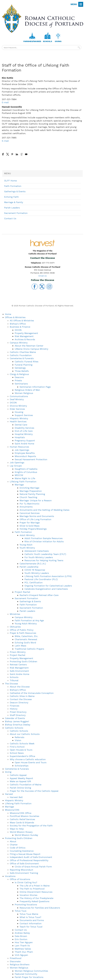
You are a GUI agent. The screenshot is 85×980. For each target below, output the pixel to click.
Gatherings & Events (15, 191)
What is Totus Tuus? (30, 917)
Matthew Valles (23, 949)
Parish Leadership (29, 567)
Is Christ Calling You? (26, 882)
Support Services (24, 415)
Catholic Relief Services (22, 819)
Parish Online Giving (20, 788)
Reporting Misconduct (21, 870)
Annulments (26, 507)
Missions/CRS (12, 810)
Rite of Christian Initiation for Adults (44, 541)
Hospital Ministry (24, 434)
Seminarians (21, 384)
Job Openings (22, 450)
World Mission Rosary (21, 832)
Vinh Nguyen (21, 955)
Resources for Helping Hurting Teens (44, 560)
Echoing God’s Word (25, 643)
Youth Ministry (27, 548)
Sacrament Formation (16, 213)
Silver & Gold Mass (29, 526)
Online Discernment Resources (36, 892)
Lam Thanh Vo (22, 946)
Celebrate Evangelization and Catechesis (46, 589)
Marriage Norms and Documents (37, 516)
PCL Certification (34, 582)
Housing (19, 412)
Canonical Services (30, 513)
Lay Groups (16, 466)
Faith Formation (13, 186)
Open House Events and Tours (31, 762)
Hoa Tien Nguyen (24, 942)
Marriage (19, 485)
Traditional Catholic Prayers (29, 649)
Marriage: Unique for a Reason (36, 500)
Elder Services (17, 409)
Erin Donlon (21, 939)
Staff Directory (18, 715)
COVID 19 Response (35, 570)
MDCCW (19, 475)
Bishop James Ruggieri (17, 721)
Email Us (43, 276)
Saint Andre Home (20, 674)
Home (8, 314)
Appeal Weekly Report (21, 778)
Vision (18, 740)
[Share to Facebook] (3, 154)
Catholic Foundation (21, 355)
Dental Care (21, 425)
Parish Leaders (12, 208)
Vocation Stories (28, 895)
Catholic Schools (14, 728)
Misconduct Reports (25, 456)
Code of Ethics (18, 848)
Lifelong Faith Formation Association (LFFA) (48, 576)
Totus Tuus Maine (29, 914)
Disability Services (24, 428)
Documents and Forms (32, 920)
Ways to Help (17, 829)
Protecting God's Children (23, 661)
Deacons (19, 377)
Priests (18, 380)
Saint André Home (24, 444)
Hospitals (20, 437)
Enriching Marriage (29, 488)
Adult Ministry (27, 535)
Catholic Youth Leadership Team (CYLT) (45, 554)
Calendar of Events (15, 718)
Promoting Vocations (26, 905)
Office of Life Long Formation (35, 519)
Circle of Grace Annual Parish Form (33, 867)
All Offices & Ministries (22, 321)
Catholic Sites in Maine (22, 696)
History (14, 709)
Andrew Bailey (22, 933)
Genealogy (20, 368)
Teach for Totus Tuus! (31, 927)
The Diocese (11, 684)
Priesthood (16, 958)
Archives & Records (25, 339)
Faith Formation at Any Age (29, 620)
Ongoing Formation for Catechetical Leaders (48, 586)
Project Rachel (22, 592)
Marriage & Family (14, 202)
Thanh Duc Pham (24, 952)
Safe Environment (19, 671)
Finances (14, 706)
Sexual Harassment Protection (31, 459)
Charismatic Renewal (26, 639)
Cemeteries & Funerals (22, 358)
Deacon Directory (19, 702)
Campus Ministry (19, 343)
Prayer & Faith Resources (23, 633)
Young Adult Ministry (26, 624)
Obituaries (15, 627)
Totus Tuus (20, 911)
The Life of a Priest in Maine (35, 886)
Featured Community (26, 974)
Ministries (15, 614)
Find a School (17, 747)
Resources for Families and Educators (40, 908)
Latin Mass (20, 646)
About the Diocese (20, 687)
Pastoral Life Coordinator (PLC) (41, 579)
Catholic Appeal (18, 775)
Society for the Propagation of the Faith (31, 826)
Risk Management (24, 336)
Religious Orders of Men (27, 390)
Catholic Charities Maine (23, 352)
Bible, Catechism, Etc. (26, 636)
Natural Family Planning (32, 494)
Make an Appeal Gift (20, 781)
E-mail (5, 102)
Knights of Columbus (26, 472)
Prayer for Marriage (30, 523)
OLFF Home (10, 181)
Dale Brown (21, 936)
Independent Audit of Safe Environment (31, 857)
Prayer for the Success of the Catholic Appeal (34, 791)
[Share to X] (8, 154)
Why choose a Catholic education (28, 759)
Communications (19, 396)
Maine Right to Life (25, 478)
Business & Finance (20, 327)
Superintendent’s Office (22, 756)
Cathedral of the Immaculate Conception (32, 693)
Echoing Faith (11, 197)
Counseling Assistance (22, 851)
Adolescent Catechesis (37, 551)
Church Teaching (28, 497)
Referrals (19, 737)
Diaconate (15, 961)
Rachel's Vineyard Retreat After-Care (39, 595)
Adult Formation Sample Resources (43, 538)
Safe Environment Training (24, 873)
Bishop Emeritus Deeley (18, 725)
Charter (14, 845)
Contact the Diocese (21, 699)
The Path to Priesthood (32, 889)
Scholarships (22, 766)
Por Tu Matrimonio (29, 504)
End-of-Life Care (24, 431)
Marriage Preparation (31, 491)
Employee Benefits (25, 453)
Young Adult (26, 545)
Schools (47, 41)
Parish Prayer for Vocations (29, 977)
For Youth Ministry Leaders (39, 557)
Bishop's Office (18, 324)
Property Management (26, 333)
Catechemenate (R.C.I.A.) (33, 564)
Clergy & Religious (19, 374)
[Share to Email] (26, 154)
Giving (58, 41)
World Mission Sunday (26, 835)
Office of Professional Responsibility (29, 860)
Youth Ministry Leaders (37, 573)
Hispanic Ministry (19, 418)
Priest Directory (18, 712)
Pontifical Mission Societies (24, 816)
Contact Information (31, 923)
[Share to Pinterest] (12, 154)
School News (17, 753)
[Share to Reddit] (22, 154)
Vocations (10, 876)
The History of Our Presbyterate (36, 898)
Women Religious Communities (31, 971)
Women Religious (24, 393)
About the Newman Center (29, 346)
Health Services (18, 421)
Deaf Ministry (17, 399)
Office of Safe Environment (24, 864)
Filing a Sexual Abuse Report (25, 854)
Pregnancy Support (25, 441)
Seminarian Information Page (35, 387)
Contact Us (10, 218)
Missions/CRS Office (21, 813)
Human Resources (19, 447)
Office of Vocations (20, 879)
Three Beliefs (22, 371)
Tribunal (14, 680)
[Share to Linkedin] (17, 154)
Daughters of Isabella (26, 469)
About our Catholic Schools (25, 734)
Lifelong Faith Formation (23, 482)
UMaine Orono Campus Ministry (31, 349)
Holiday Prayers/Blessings (33, 529)
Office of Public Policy (22, 630)
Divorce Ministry (18, 406)
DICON (18, 330)
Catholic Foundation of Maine (26, 785)
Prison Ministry (18, 652)
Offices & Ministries (15, 317)
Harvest (9, 794)
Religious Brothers (20, 964)
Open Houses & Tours (21, 750)
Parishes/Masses (32, 41)
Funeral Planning (24, 365)
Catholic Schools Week (22, 744)
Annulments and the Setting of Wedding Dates (44, 510)
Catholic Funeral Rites (26, 362)
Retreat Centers (18, 665)
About (13, 841)
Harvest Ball (16, 797)
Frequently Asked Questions (34, 901)
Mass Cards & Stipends (22, 822)
